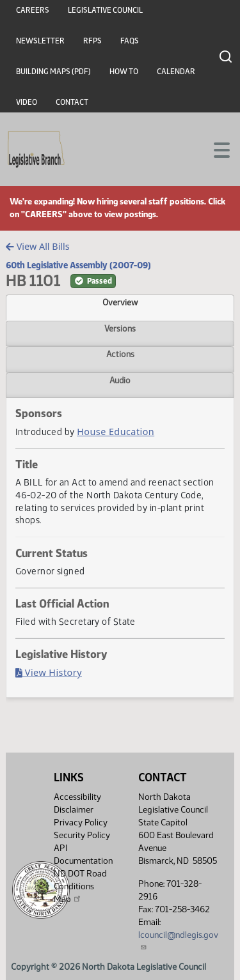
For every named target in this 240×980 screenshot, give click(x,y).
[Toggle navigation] (215, 149)
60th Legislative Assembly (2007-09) (78, 265)
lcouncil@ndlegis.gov (178, 940)
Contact (72, 102)
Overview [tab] (120, 302)
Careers (33, 10)
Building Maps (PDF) (53, 72)
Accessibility (77, 797)
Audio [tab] (120, 380)
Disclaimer (74, 810)
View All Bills (37, 246)
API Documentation (83, 854)
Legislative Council (105, 10)
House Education (116, 432)
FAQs (130, 41)
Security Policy (82, 835)
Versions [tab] (120, 328)
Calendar (176, 72)
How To (124, 72)
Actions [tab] (120, 354)
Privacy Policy (81, 823)
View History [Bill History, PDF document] (49, 672)
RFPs (92, 41)
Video (27, 102)
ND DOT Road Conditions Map (80, 886)
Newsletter (40, 41)
